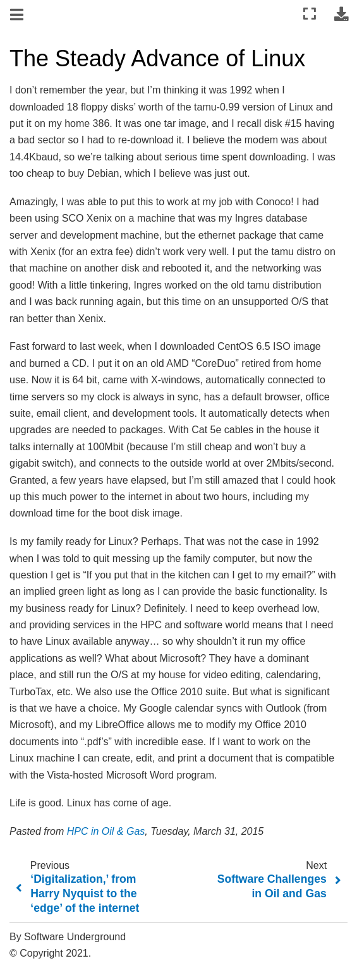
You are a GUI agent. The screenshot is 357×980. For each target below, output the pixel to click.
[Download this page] (341, 14)
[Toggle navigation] (18, 15)
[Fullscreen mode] (310, 14)
